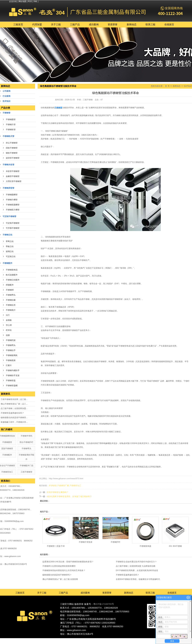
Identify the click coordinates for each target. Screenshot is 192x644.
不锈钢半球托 (26, 436)
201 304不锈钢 (175, 546)
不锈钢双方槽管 (13, 210)
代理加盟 (37, 24)
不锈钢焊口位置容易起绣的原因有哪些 (59, 566)
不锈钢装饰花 (12, 270)
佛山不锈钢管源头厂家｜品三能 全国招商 (60, 579)
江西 (126, 640)
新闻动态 (132, 24)
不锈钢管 (53, 486)
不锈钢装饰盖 (145, 546)
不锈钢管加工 (7, 472)
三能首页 (18, 24)
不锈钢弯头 (11, 295)
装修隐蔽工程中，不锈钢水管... (14, 422)
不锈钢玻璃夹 (12, 355)
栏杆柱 (9, 330)
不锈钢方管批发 (86, 542)
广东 (86, 640)
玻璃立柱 (10, 251)
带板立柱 (10, 246)
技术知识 (188, 86)
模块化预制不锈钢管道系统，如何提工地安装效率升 (69, 496)
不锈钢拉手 (11, 350)
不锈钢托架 (11, 340)
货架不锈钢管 (7, 449)
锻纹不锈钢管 (12, 153)
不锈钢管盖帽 (12, 386)
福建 (113, 640)
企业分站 (13, 1)
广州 (100, 640)
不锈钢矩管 (11, 130)
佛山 (91, 640)
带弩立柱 (10, 241)
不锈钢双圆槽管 (13, 205)
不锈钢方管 (11, 125)
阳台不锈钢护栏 (26, 442)
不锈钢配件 (7, 455)
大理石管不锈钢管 (14, 181)
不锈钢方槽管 (12, 200)
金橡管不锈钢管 (13, 176)
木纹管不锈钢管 (13, 171)
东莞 (95, 640)
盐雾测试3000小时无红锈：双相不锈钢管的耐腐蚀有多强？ (68, 562)
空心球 (9, 325)
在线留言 (169, 24)
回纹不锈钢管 (12, 148)
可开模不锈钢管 (13, 228)
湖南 (117, 640)
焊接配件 (10, 285)
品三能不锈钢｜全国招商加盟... (14, 408)
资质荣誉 (113, 24)
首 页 (167, 86)
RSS (30, 1)
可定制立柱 (11, 256)
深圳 (104, 640)
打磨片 (9, 365)
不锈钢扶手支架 (13, 375)
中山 (109, 640)
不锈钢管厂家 (63, 486)
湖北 (122, 640)
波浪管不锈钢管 (13, 158)
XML (35, 1)
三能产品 (75, 24)
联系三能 (150, 24)
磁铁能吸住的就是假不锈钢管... (14, 418)
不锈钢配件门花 (26, 466)
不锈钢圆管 (11, 119)
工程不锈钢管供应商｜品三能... (14, 399)
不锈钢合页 (11, 305)
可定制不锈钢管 (13, 223)
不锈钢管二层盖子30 (56, 546)
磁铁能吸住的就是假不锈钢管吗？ (57, 575)
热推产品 (68, 640)
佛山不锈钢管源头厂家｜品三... (14, 404)
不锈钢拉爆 (11, 300)
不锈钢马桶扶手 (13, 370)
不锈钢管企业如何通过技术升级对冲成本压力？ (136, 562)
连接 (8, 335)
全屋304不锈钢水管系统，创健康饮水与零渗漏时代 (138, 579)
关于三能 (56, 24)
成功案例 (94, 24)
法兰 (8, 315)
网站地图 (22, 1)
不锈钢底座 (11, 360)
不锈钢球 (10, 290)
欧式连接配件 (12, 275)
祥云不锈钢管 (12, 143)
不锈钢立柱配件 (13, 280)
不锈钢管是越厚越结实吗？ (12, 413)
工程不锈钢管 (26, 472)
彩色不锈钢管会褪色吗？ (58, 492)
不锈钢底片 (11, 310)
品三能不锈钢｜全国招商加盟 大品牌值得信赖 (136, 566)
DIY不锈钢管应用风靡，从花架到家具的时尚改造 (137, 570)
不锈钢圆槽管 (12, 195)
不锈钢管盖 (11, 381)
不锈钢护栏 (115, 542)
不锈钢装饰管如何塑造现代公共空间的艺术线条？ (64, 570)
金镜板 (9, 320)
